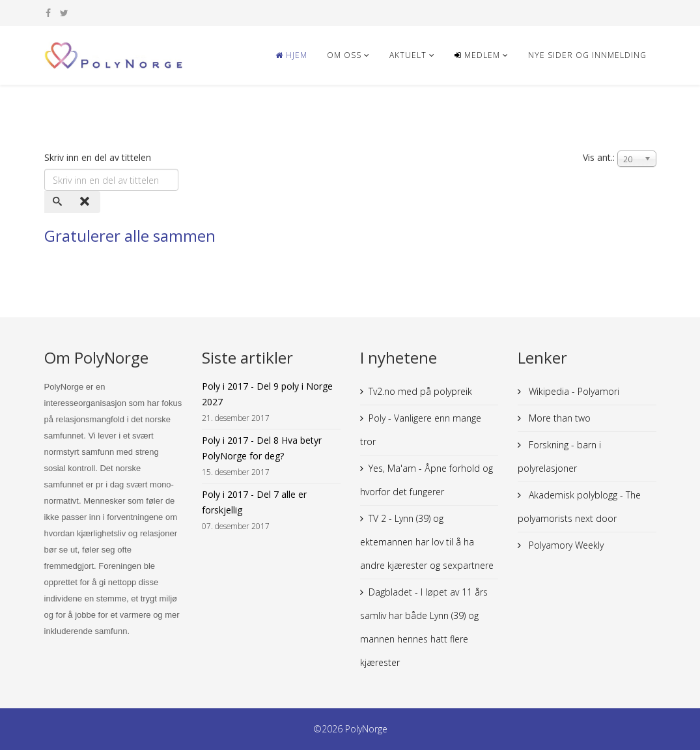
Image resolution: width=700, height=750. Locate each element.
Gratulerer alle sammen (130, 236)
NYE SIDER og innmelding (587, 55)
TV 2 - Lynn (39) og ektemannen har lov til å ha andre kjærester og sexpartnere (427, 542)
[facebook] (48, 13)
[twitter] (64, 13)
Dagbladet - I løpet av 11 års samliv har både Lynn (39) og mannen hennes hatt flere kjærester (424, 627)
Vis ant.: (599, 157)
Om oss (344, 55)
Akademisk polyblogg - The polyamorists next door (579, 507)
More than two (558, 418)
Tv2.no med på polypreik (420, 391)
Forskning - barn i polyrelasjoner (559, 456)
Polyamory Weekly (565, 545)
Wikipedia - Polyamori (573, 391)
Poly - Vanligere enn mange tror (421, 430)
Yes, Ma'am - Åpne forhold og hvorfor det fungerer (427, 480)
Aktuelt (408, 55)
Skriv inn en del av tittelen (99, 157)
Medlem (477, 55)
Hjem (291, 55)
